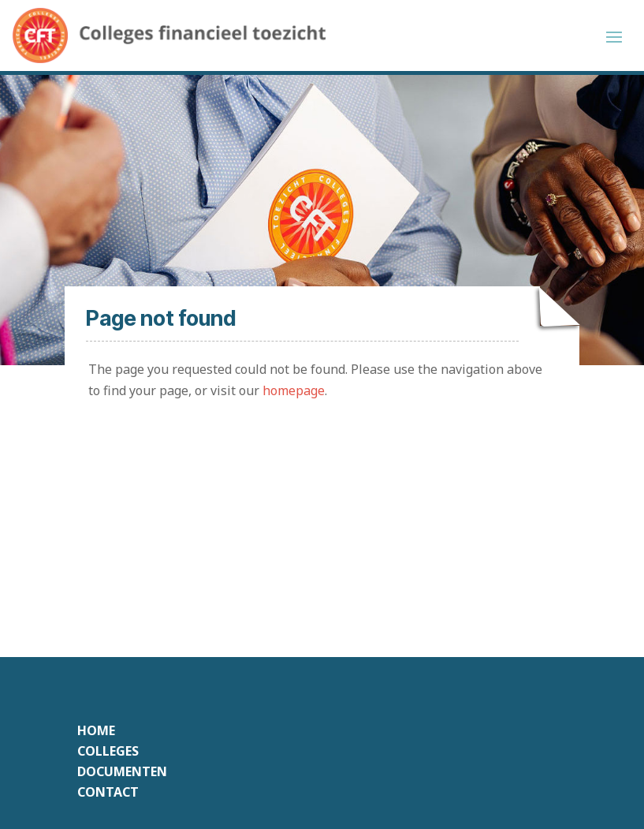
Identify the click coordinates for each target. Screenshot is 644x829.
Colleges (108, 751)
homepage (294, 390)
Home (96, 730)
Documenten (122, 771)
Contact (108, 792)
